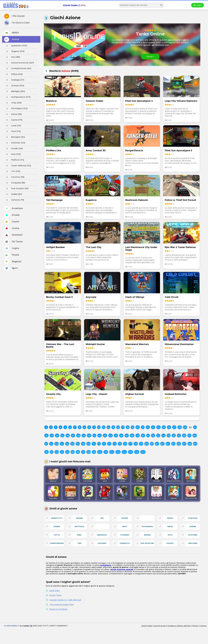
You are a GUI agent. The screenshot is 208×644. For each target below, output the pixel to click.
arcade (147, 535)
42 (100, 436)
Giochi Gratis (70, 5)
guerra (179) (14, 120)
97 (83, 452)
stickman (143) (15, 143)
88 (190, 444)
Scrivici (203, 626)
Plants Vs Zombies (58, 609)
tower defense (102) (18, 166)
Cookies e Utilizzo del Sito (179, 626)
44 (110, 436)
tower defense (57, 543)
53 (158, 436)
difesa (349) (14, 74)
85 (173, 444)
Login (198, 5)
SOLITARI (157, 475)
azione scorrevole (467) (19, 63)
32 (46, 436)
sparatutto (57, 518)
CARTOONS (88, 475)
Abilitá (11, 33)
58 (184, 436)
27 (174, 427)
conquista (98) (15, 183)
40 (89, 436)
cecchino (102, 543)
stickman (125, 535)
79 (141, 444)
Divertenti (13, 235)
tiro (79, 543)
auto (170, 535)
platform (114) (15, 160)
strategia (193, 518)
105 (131, 452)
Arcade (12, 215)
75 (120, 444)
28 (180, 427)
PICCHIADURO (70, 475)
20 (138, 427)
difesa (170, 518)
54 (163, 436)
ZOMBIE (139, 475)
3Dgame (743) (15, 51)
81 (152, 444)
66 (72, 444)
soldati (170, 543)
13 (104, 427)
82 (157, 444)
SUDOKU (70, 493)
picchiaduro (147, 527)
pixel (79, 535)
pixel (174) (13, 131)
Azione (12, 39)
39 (84, 436)
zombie (57, 527)
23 (153, 427)
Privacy (196, 626)
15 (113, 427)
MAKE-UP (53, 475)
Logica (12, 248)
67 (78, 444)
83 (162, 444)
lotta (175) (13, 126)
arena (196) (13, 114)
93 (62, 452)
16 (118, 427)
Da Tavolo (13, 242)
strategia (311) (15, 80)
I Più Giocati (14, 16)
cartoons (193, 543)
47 (127, 436)
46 (121, 436)
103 (118, 452)
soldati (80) (13, 194)
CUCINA (122, 475)
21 (143, 427)
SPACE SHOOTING (174, 475)
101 (106, 452)
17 (123, 427)
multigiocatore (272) (18, 97)
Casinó (12, 222)
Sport (11, 268)
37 (73, 436)
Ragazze (13, 262)
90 (46, 452)
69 (88, 444)
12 (99, 427)
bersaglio (102, 535)
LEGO (105, 475)
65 (67, 444)
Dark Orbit (54, 591)
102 (112, 452)
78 (136, 444)
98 (89, 452)
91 (52, 452)
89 (195, 444)
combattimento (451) (18, 69)
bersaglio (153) (15, 137)
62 (51, 444)
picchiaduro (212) (16, 109)
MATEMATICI (157, 493)
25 (164, 427)
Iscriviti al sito (160, 626)
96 (78, 452)
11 (94, 427)
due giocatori (147, 543)
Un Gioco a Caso (17, 23)
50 (143, 436)
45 (116, 436)
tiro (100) (13, 171)
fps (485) (12, 57)
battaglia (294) (15, 91)
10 (89, 427)
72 (104, 444)
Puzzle (12, 255)
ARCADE (88, 493)
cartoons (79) (15, 200)
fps (102, 518)
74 (115, 444)
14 (108, 427)
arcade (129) (14, 149)
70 (94, 444)
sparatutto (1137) (16, 46)
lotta (57, 535)
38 (78, 436)
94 (67, 452)
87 (184, 444)
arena (170, 527)
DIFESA (139, 493)
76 (125, 444)
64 (62, 444)
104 (124, 452)
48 (132, 436)
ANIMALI (174, 493)
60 (195, 436)
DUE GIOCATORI (191, 493)
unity (125, 527)
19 (133, 427)
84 (168, 444)
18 (128, 427)
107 (143, 452)
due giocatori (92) (17, 189)
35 (62, 436)
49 (138, 436)
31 (195, 427)
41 (94, 436)
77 (130, 444)
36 (68, 436)
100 (100, 452)
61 (46, 444)
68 (83, 444)
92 (57, 452)
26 (169, 427)
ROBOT (105, 493)
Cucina (12, 228)
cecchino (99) (15, 177)
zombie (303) (15, 86)
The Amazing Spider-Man (62, 605)
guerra (193, 527)
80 (147, 444)
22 (148, 427)
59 (189, 436)
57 (179, 436)
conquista (125, 543)
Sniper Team (55, 595)
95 (73, 452)
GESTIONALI (191, 475)
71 (99, 444)
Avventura (13, 209)
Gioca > (150, 57)
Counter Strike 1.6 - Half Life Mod (65, 600)
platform (193, 535)
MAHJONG (53, 493)
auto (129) (13, 154)
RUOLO (122, 493)
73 (109, 444)
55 (169, 436)
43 (105, 436)
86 (179, 444)
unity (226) (13, 103)
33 (52, 436)
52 (153, 436)
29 (185, 427)
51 (148, 436)
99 (94, 452)
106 (137, 452)
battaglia (79, 527)
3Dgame (79, 518)
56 (174, 436)
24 (158, 427)
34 (57, 436)
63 (57, 444)
